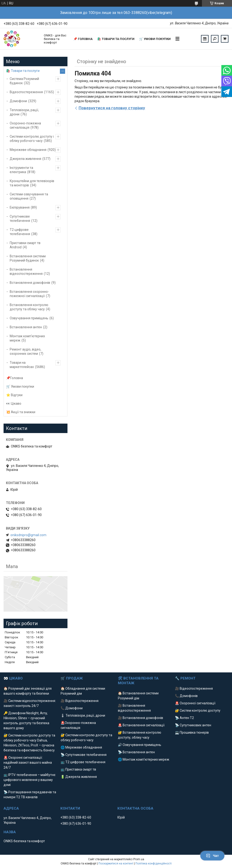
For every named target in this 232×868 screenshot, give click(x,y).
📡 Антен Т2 (184, 718)
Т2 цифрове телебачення (20, 232)
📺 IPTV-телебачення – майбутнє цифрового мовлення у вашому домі (29, 780)
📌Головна (15, 378)
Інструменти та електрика (21, 170)
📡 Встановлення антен (136, 752)
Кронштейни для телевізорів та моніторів (32, 183)
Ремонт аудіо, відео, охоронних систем (25, 351)
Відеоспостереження (26, 92)
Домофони (18, 101)
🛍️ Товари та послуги (116, 39)
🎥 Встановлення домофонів (141, 718)
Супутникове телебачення (20, 219)
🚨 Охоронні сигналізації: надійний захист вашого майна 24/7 (28, 763)
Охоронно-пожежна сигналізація (25, 125)
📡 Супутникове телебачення (84, 755)
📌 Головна (83, 39)
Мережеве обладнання (28, 150)
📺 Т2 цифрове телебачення (83, 762)
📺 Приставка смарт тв (78, 769)
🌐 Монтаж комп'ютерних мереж (144, 759)
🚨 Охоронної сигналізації (195, 703)
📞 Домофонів (186, 696)
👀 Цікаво (14, 403)
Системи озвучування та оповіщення (29, 196)
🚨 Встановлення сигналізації (141, 725)
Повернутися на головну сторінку (112, 108)
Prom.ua (139, 859)
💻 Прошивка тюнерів (192, 732)
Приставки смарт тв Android (25, 245)
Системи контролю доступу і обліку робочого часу (32, 139)
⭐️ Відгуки (14, 395)
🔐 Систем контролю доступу (198, 710)
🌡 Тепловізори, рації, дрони (83, 715)
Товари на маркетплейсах (22, 365)
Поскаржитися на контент (116, 864)
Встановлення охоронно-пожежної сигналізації (29, 294)
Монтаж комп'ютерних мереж (27, 338)
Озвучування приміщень (29, 318)
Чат (212, 856)
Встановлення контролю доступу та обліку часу (29, 307)
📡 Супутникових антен (193, 725)
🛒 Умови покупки (155, 39)
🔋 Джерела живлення (79, 777)
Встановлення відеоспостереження (26, 272)
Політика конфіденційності (154, 864)
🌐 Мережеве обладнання (81, 747)
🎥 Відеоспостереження (80, 701)
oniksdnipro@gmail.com (28, 535)
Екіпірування (20, 207)
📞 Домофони (72, 708)
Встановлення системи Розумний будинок (28, 258)
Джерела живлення (25, 159)
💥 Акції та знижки (21, 412)
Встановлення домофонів (30, 283)
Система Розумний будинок (24, 81)
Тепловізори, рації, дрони (24, 112)
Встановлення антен (26, 327)
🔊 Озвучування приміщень (140, 745)
